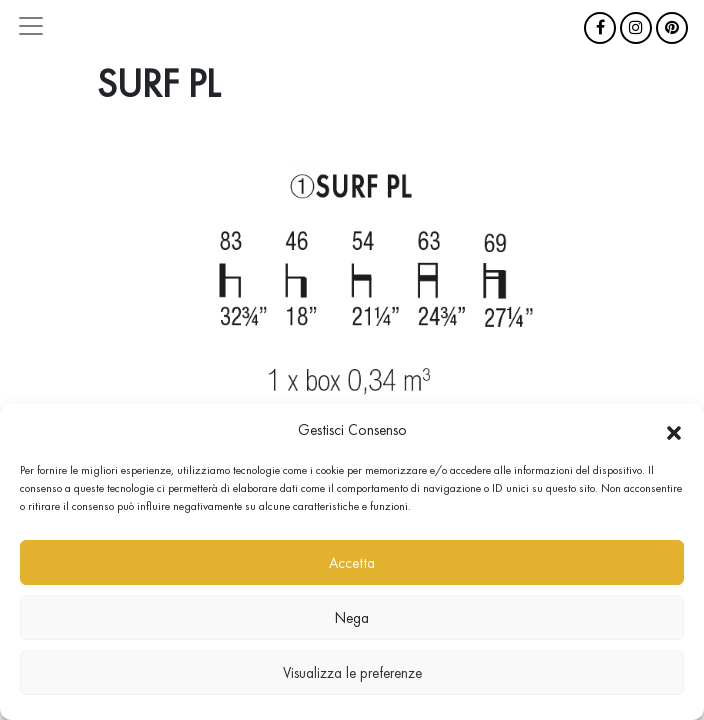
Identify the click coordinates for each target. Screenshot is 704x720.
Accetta (352, 563)
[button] (674, 430)
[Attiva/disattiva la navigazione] (31, 26)
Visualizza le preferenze (352, 673)
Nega (352, 618)
